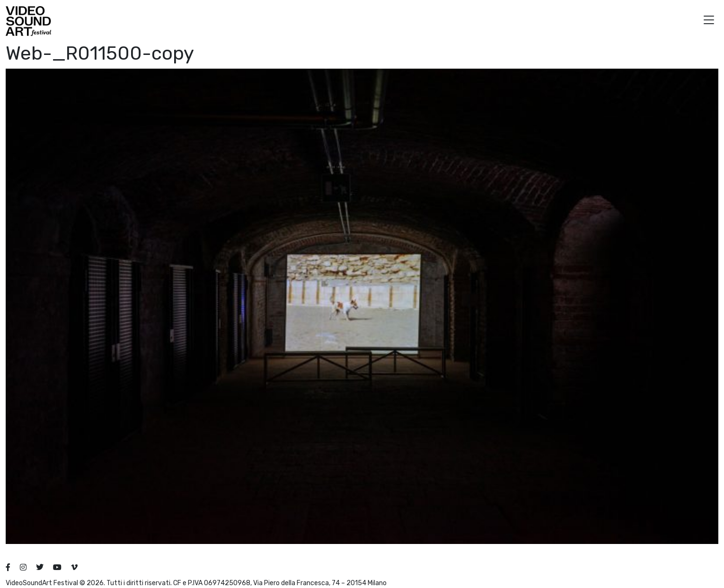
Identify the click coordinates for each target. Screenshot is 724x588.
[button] (709, 21)
